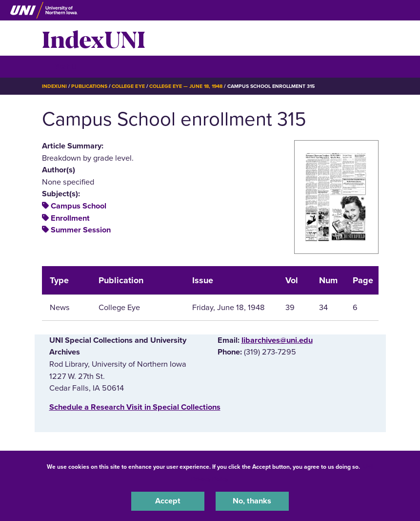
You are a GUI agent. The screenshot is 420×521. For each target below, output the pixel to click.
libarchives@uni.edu (277, 340)
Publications (89, 86)
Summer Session (81, 230)
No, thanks (252, 501)
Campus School (79, 206)
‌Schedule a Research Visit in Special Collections (135, 407)
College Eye (128, 86)
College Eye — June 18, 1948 (186, 86)
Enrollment (70, 218)
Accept (168, 501)
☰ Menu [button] (59, 66)
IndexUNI (94, 38)
